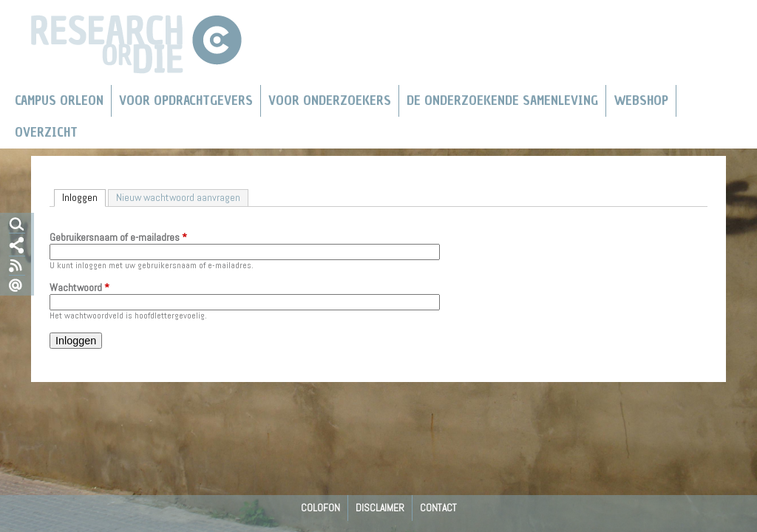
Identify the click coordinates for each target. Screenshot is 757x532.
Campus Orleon (59, 100)
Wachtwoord (79, 288)
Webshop (641, 100)
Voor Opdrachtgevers (186, 100)
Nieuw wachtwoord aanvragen (178, 197)
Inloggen (84, 197)
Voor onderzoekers (330, 100)
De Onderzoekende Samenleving (502, 100)
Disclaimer (380, 508)
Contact (438, 508)
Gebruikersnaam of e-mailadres (118, 238)
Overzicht (46, 132)
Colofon (320, 508)
